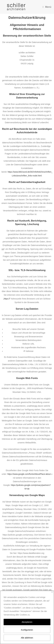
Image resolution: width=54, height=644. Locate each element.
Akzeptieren (27, 622)
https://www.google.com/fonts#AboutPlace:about (29, 474)
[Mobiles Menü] (47, 7)
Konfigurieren (27, 630)
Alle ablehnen (27, 638)
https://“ (7, 299)
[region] (27, 617)
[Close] (52, 592)
